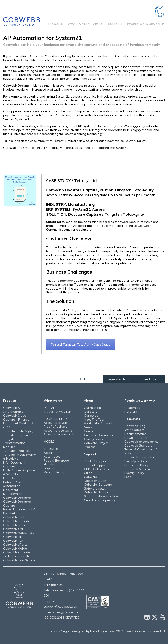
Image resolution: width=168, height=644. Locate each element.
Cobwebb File (13, 537)
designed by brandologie (90, 631)
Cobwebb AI (12, 408)
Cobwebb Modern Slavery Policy (137, 471)
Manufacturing (54, 472)
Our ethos (91, 416)
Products (55, 24)
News (88, 427)
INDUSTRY (51, 449)
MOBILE (49, 442)
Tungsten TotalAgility (18, 431)
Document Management (13, 492)
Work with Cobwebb (99, 423)
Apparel (49, 453)
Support (115, 24)
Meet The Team (95, 419)
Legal (128, 477)
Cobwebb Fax (13, 541)
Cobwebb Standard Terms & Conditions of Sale (141, 449)
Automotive (52, 457)
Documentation (136, 434)
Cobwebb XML (13, 529)
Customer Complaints (100, 435)
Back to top (87, 379)
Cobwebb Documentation (95, 479)
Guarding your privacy (100, 500)
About (99, 24)
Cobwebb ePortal (16, 545)
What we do (78, 24)
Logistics (50, 468)
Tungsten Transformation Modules (14, 443)
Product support (96, 461)
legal (66, 631)
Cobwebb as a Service (19, 560)
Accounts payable (57, 423)
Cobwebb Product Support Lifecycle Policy (101, 494)
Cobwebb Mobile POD (19, 533)
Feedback (150, 379)
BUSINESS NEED (55, 419)
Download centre (137, 438)
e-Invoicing (11, 459)
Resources (132, 419)
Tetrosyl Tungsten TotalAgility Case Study (80, 344)
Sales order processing (60, 434)
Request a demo (118, 379)
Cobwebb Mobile (15, 548)
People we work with (146, 24)
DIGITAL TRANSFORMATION (58, 410)
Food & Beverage (56, 460)
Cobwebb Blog (135, 426)
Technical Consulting (18, 556)
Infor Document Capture (14, 464)
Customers (132, 408)
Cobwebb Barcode (17, 521)
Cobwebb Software (98, 485)
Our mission (92, 408)
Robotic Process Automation (15, 484)
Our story (91, 412)
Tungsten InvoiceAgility (19, 455)
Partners (131, 412)
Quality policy (94, 439)
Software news (95, 488)
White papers (134, 430)
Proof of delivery (56, 427)
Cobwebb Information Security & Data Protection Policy (140, 461)
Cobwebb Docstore (17, 498)
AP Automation (14, 412)
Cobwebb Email (14, 525)
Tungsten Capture (16, 435)
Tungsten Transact (17, 451)
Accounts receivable (58, 430)
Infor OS (9, 478)
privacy (55, 631)
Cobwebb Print (14, 517)
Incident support (96, 465)
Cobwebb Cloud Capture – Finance (16, 417)
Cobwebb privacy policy (141, 442)
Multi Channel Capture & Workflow (19, 472)
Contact (90, 431)
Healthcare (52, 464)
